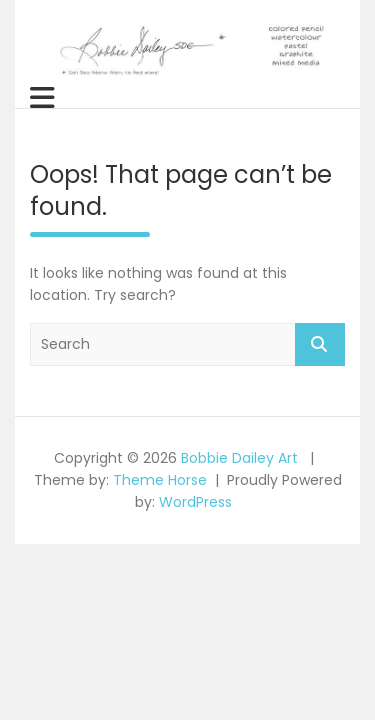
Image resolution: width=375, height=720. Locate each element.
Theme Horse (160, 480)
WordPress (195, 502)
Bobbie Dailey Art (239, 458)
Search (320, 344)
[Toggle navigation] (42, 98)
